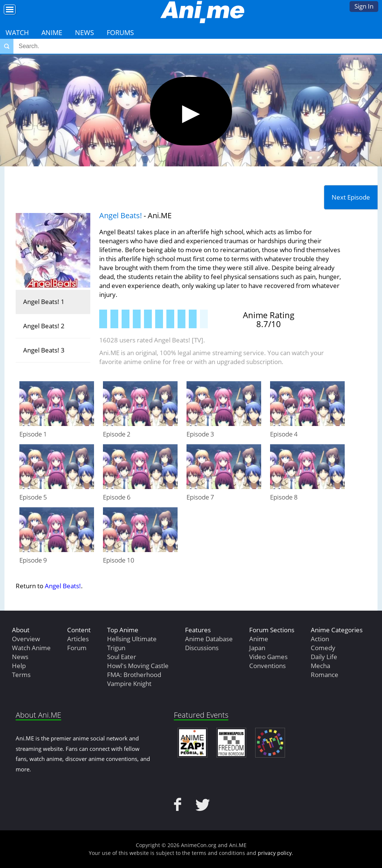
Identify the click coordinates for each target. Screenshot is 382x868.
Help (19, 666)
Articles (78, 639)
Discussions (202, 648)
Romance (325, 675)
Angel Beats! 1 (44, 302)
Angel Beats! (120, 215)
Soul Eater (122, 657)
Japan (257, 648)
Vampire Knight (129, 684)
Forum (77, 648)
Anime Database (209, 639)
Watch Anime (31, 648)
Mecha (320, 666)
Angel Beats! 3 (44, 350)
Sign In (364, 6)
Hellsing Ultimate (132, 639)
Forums (120, 32)
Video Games (268, 657)
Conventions (267, 666)
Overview (26, 639)
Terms (21, 675)
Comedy (323, 648)
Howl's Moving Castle (138, 666)
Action (320, 639)
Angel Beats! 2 (44, 326)
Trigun (116, 648)
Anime (52, 32)
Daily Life (324, 657)
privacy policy (275, 853)
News (84, 32)
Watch (17, 32)
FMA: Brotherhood (134, 675)
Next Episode (351, 197)
